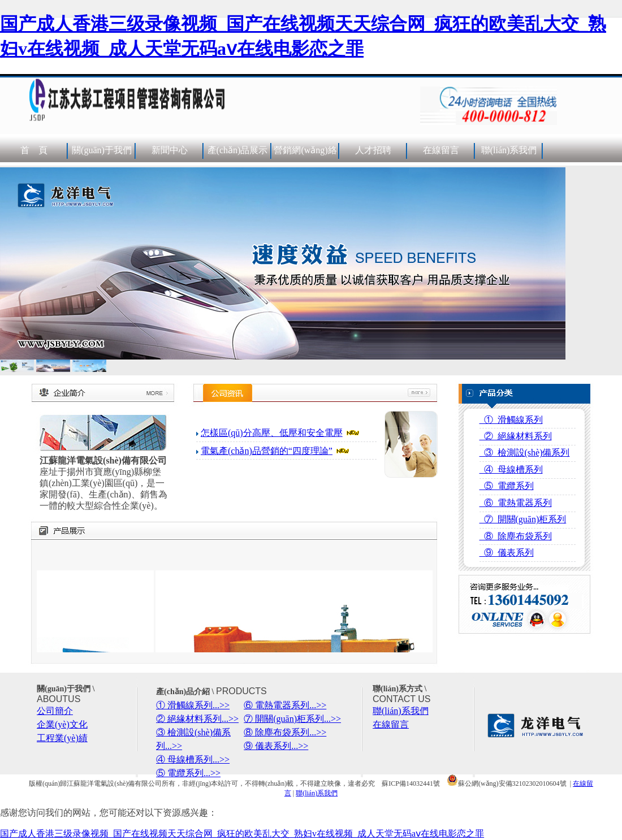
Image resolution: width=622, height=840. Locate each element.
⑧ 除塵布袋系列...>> (285, 732)
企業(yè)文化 (62, 724)
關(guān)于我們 (102, 150)
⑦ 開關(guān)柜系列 (523, 519)
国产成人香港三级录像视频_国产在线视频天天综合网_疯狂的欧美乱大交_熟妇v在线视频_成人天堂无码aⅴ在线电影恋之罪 (242, 833)
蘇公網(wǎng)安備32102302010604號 (507, 783)
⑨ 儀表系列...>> (276, 746)
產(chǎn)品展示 (238, 150)
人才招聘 (373, 150)
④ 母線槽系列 (511, 469)
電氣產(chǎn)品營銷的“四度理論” (267, 451)
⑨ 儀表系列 (507, 553)
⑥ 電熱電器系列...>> (285, 705)
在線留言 (441, 150)
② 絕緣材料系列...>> (197, 719)
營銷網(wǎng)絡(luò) (305, 165)
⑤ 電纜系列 (507, 486)
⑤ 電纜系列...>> (188, 773)
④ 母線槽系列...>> (193, 759)
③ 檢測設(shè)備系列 (525, 453)
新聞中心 (170, 150)
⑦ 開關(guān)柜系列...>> (292, 719)
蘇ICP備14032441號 (411, 783)
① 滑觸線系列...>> (193, 705)
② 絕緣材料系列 (516, 436)
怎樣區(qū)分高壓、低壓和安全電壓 (272, 433)
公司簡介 (55, 711)
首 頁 (34, 150)
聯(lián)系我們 (509, 150)
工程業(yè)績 (62, 738)
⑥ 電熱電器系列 (516, 503)
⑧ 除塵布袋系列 (516, 536)
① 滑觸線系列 (511, 420)
